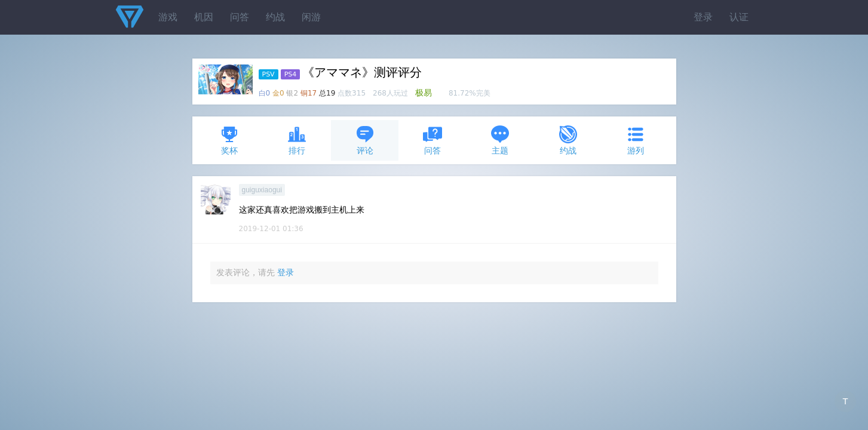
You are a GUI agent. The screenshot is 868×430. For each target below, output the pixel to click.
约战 (275, 17)
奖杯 (229, 140)
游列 (636, 140)
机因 (204, 17)
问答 (240, 17)
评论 (365, 140)
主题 (500, 140)
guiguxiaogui (262, 190)
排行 (297, 140)
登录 (703, 17)
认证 (739, 17)
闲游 (311, 17)
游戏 (168, 17)
